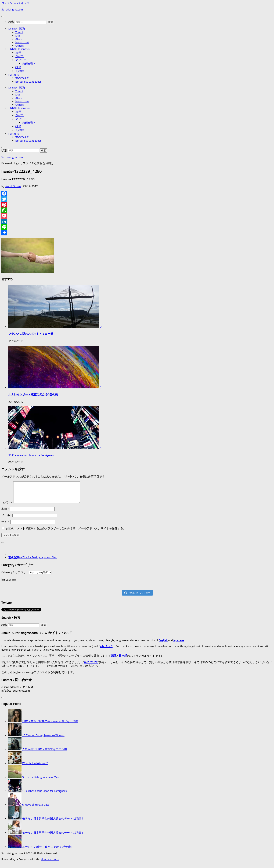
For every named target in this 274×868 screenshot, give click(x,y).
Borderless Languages (28, 82)
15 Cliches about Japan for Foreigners (31, 455)
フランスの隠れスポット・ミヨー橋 (31, 334)
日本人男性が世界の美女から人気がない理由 (50, 725)
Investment (22, 42)
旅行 (18, 53)
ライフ (20, 56)
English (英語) (17, 29)
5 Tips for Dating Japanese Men (41, 781)
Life (18, 36)
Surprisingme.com (12, 10)
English (163, 644)
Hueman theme (50, 864)
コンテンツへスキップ (15, 3)
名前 (5, 513)
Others (19, 46)
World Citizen (13, 186)
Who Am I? (106, 650)
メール (7, 519)
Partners (14, 75)
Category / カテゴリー (15, 576)
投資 (18, 67)
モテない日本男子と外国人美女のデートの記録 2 (53, 823)
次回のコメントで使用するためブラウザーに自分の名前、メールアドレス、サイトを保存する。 (66, 533)
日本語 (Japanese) (19, 49)
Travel (19, 32)
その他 (20, 71)
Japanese (179, 644)
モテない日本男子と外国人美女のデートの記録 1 (53, 837)
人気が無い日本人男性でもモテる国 (45, 753)
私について (91, 666)
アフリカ (21, 60)
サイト (6, 526)
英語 (113, 660)
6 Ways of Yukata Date (36, 809)
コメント (7, 507)
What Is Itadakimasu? (35, 767)
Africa (19, 39)
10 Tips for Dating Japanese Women (43, 740)
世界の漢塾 (22, 78)
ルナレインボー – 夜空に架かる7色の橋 (33, 394)
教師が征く (29, 64)
